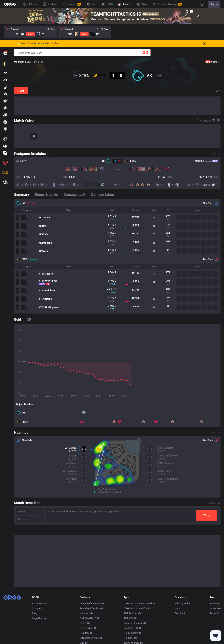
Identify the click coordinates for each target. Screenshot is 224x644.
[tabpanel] (117, 256)
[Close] (198, 16)
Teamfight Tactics (90, 608)
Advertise (215, 608)
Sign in (214, 4)
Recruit (214, 613)
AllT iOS (128, 618)
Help (177, 608)
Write (207, 515)
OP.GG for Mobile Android (138, 603)
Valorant (85, 613)
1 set (21, 91)
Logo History (39, 618)
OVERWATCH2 (88, 618)
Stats (30, 4)
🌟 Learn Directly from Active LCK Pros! (39, 44)
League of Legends (90, 603)
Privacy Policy (183, 603)
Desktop (84, 633)
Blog (35, 613)
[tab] (23, 194)
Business (215, 603)
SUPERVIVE (86, 628)
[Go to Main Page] (10, 4)
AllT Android (131, 613)
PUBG (83, 623)
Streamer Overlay (89, 638)
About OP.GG (39, 603)
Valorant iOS (131, 628)
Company (37, 608)
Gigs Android (131, 633)
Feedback (180, 613)
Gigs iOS (129, 638)
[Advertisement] (117, 106)
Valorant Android (133, 623)
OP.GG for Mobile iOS (135, 608)
